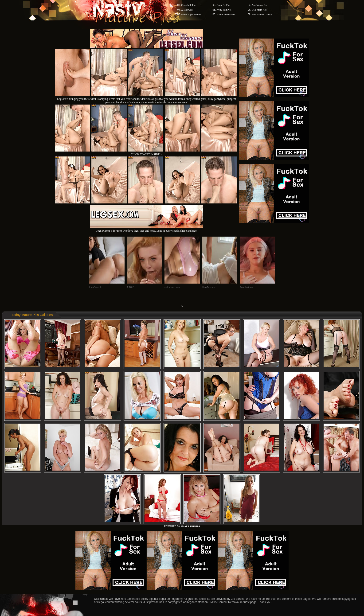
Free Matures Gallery (262, 14)
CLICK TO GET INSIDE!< (147, 154)
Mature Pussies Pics (226, 14)
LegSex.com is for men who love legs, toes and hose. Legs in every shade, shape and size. (147, 229)
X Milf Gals (187, 10)
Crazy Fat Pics (223, 5)
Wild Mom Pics (259, 10)
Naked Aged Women (191, 14)
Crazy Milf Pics (189, 5)
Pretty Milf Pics (224, 10)
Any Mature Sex (259, 5)
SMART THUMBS (190, 526)
